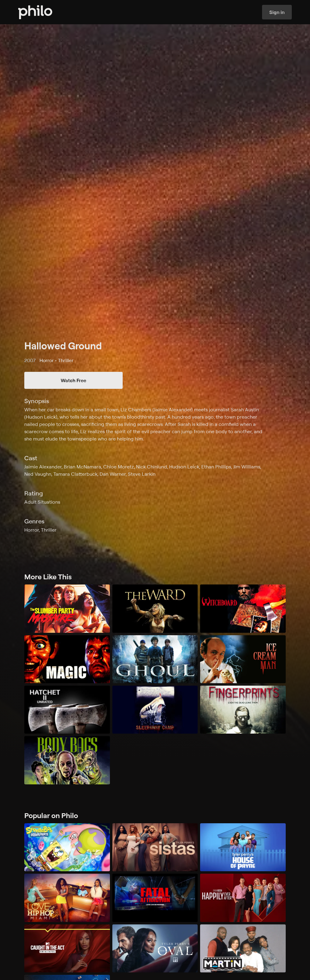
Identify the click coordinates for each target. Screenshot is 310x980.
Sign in (277, 12)
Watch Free (73, 380)
